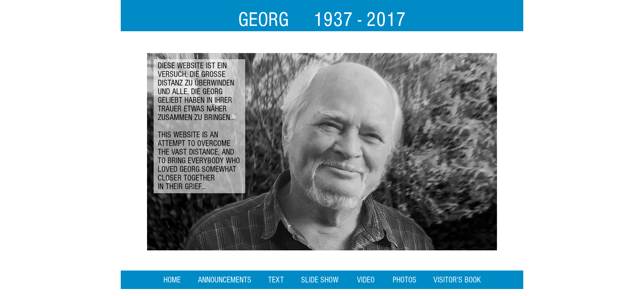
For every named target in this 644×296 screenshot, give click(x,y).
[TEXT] (276, 280)
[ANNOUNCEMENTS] (224, 280)
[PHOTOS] (405, 280)
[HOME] (172, 280)
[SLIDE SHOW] (320, 280)
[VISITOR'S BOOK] (457, 280)
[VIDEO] (366, 280)
